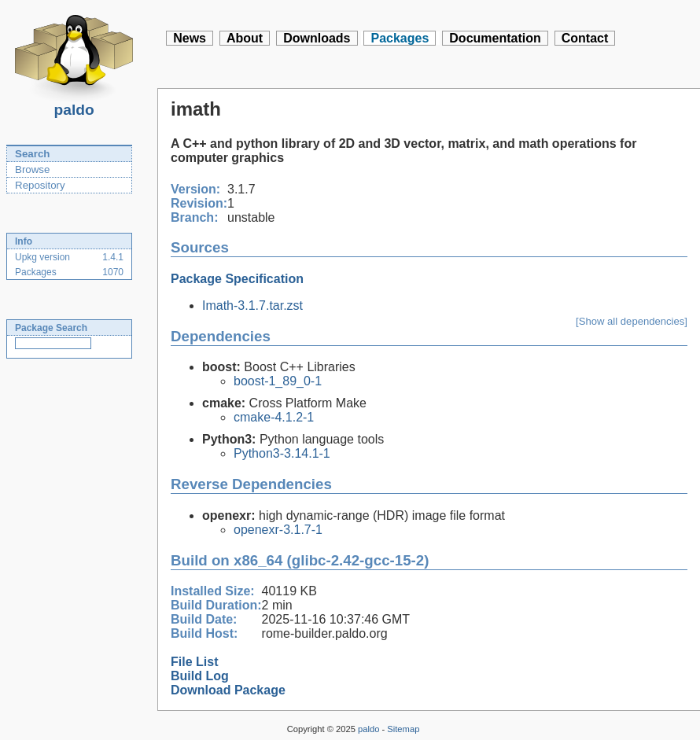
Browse (32, 169)
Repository (40, 185)
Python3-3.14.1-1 (282, 453)
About (245, 38)
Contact (585, 38)
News (190, 38)
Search (32, 154)
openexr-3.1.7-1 (278, 530)
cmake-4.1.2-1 (274, 417)
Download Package (228, 690)
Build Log (200, 676)
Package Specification (237, 279)
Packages (400, 38)
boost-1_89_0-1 (278, 381)
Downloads (317, 38)
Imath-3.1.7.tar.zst (252, 306)
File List (194, 662)
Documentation (495, 38)
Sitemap (403, 729)
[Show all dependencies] (632, 321)
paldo (74, 105)
